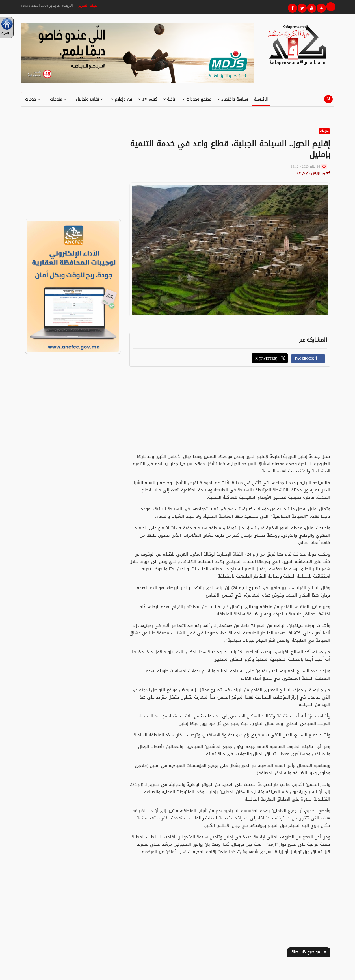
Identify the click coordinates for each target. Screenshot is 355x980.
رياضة (170, 99)
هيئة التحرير (88, 6)
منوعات (58, 99)
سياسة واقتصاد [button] (233, 99)
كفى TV (148, 99)
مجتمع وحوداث (197, 99)
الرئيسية (261, 99)
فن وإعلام (121, 99)
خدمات (33, 99)
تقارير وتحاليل (89, 99)
